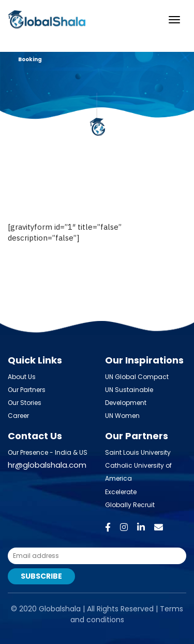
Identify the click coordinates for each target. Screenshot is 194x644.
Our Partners (27, 390)
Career (18, 416)
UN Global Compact (137, 377)
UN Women (122, 416)
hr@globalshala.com (47, 465)
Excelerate (121, 492)
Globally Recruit (130, 505)
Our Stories (25, 403)
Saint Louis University (138, 452)
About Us (22, 377)
